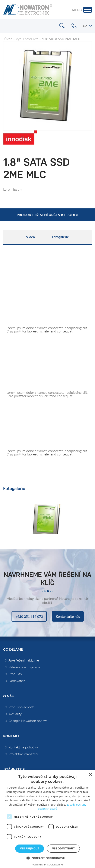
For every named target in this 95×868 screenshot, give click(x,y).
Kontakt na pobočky (23, 747)
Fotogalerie (60, 237)
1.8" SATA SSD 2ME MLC (61, 39)
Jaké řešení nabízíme (24, 660)
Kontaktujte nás (68, 616)
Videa (30, 237)
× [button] (90, 775)
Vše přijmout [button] (30, 848)
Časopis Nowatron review (28, 721)
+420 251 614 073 (74, 26)
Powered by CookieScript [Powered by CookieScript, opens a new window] (47, 864)
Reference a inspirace (24, 667)
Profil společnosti (21, 707)
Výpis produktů (27, 39)
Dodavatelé (17, 681)
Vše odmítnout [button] (63, 848)
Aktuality (15, 714)
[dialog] (47, 819)
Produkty (15, 674)
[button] (47, 858)
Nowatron (28, 10)
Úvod (8, 39)
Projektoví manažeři (23, 754)
